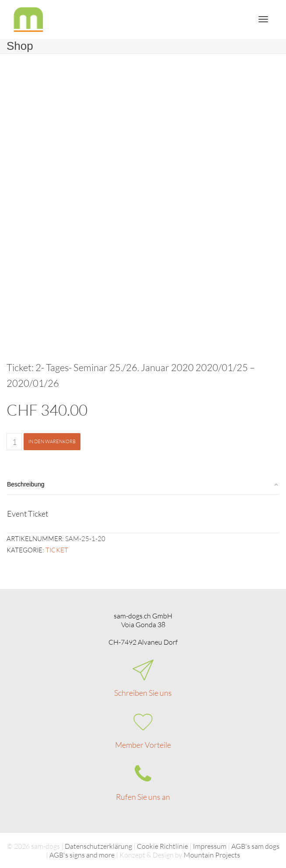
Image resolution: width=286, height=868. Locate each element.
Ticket (57, 550)
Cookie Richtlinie (162, 846)
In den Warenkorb (52, 441)
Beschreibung (26, 484)
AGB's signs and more (82, 855)
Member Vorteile (143, 745)
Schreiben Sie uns (143, 693)
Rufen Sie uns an (143, 797)
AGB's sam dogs (255, 846)
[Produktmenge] (14, 442)
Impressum (210, 846)
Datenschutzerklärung (98, 846)
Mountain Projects (212, 855)
